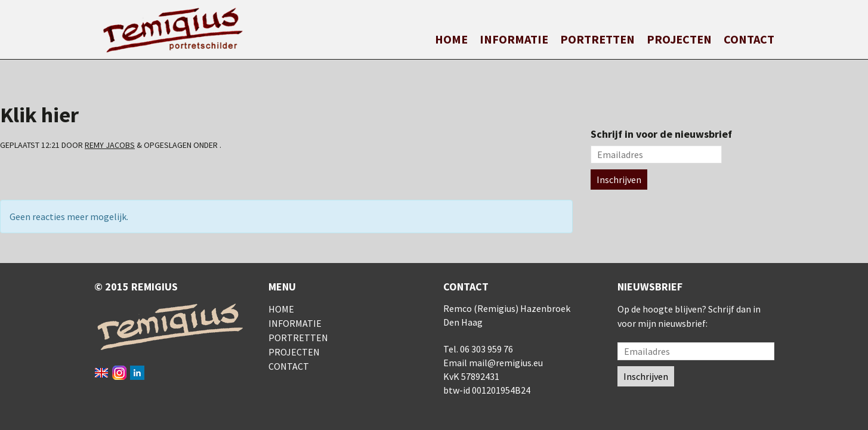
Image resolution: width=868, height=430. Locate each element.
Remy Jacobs (110, 145)
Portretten (597, 39)
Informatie (514, 39)
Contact (749, 39)
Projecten (679, 39)
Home (451, 39)
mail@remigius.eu (506, 363)
